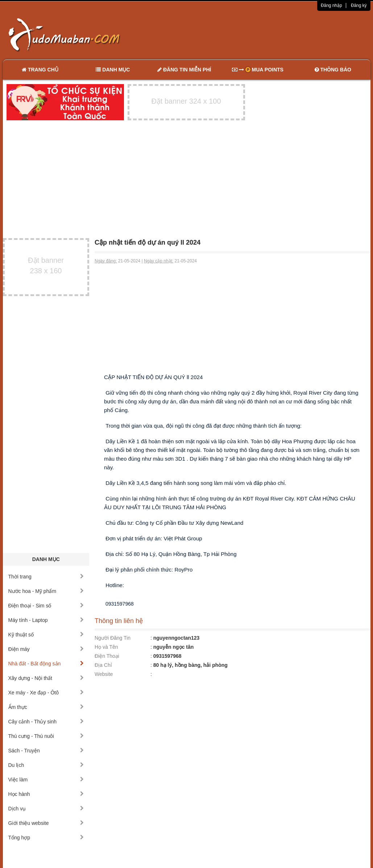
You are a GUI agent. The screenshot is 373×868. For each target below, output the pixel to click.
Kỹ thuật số (46, 635)
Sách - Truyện (46, 751)
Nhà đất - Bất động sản (46, 664)
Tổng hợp (46, 838)
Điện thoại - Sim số (46, 606)
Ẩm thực (46, 707)
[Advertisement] (263, 34)
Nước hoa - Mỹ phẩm (46, 591)
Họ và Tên (106, 647)
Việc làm (46, 780)
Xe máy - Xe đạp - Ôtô (46, 693)
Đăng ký (359, 5)
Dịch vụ (46, 809)
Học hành (46, 794)
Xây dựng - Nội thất (46, 678)
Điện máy (46, 649)
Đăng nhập (331, 5)
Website (104, 674)
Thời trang (46, 577)
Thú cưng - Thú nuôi (46, 736)
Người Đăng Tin (113, 638)
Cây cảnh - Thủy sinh (46, 722)
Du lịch (46, 765)
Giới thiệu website (46, 823)
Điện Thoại (107, 656)
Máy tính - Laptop (46, 620)
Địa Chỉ (103, 665)
